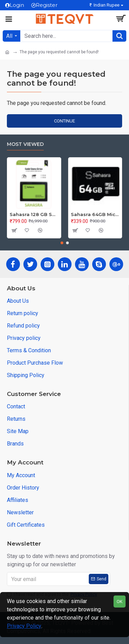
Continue (64, 121)
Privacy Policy (24, 626)
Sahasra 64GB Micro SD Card (95, 214)
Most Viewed (25, 144)
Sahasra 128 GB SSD (34, 214)
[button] (62, 243)
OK (120, 602)
